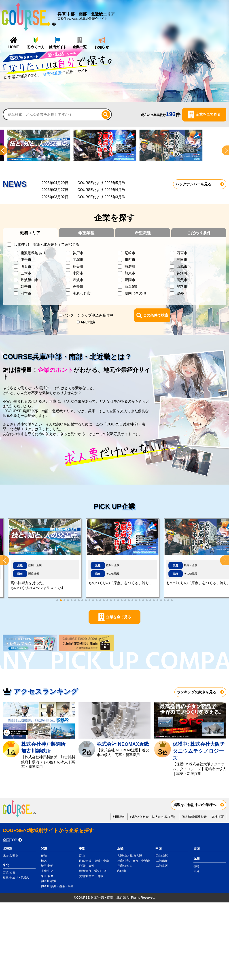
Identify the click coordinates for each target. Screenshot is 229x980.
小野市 (78, 273)
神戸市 (78, 253)
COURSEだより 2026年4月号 (101, 190)
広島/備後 (162, 861)
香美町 (78, 287)
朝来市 (26, 287)
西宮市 (182, 253)
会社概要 (218, 817)
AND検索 (88, 322)
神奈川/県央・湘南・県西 (57, 886)
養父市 (182, 280)
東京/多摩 (47, 876)
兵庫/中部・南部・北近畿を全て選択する (47, 244)
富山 (82, 856)
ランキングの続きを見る (197, 692)
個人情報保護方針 (194, 817)
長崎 (196, 866)
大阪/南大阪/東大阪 (130, 856)
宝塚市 (78, 260)
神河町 (182, 273)
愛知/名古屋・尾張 (91, 876)
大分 (196, 871)
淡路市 (182, 287)
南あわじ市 (82, 293)
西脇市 (182, 266)
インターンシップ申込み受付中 (88, 315)
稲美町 (78, 266)
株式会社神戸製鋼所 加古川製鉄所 (46, 748)
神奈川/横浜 (49, 881)
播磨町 (130, 266)
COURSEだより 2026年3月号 (101, 197)
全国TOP (10, 840)
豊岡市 (130, 280)
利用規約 (119, 817)
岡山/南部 (162, 856)
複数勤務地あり (33, 253)
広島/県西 (162, 866)
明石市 (26, 266)
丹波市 (78, 280)
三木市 (26, 273)
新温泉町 (132, 287)
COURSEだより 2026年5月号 (101, 183)
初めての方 (149, 18)
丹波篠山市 (30, 280)
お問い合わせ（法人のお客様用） (153, 817)
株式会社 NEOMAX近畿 (123, 744)
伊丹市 (26, 260)
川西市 (130, 260)
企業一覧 (193, 18)
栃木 (44, 861)
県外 (180, 293)
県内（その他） (137, 293)
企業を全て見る (208, 114)
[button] (225, 560)
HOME (127, 18)
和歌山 (122, 871)
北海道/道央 (10, 856)
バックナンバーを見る (193, 184)
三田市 (182, 260)
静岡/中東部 (87, 866)
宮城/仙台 (9, 872)
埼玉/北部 (47, 866)
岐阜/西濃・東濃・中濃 (94, 861)
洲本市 (26, 293)
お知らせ (215, 18)
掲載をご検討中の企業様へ (195, 805)
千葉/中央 (47, 871)
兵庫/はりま (125, 866)
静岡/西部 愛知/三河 (93, 871)
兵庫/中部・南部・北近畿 (134, 861)
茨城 (44, 856)
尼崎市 (130, 253)
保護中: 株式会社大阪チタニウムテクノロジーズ (199, 751)
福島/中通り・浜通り (16, 877)
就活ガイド (171, 18)
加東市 (130, 273)
